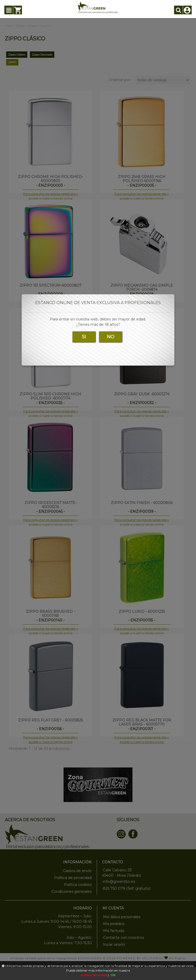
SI (84, 337)
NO (111, 337)
